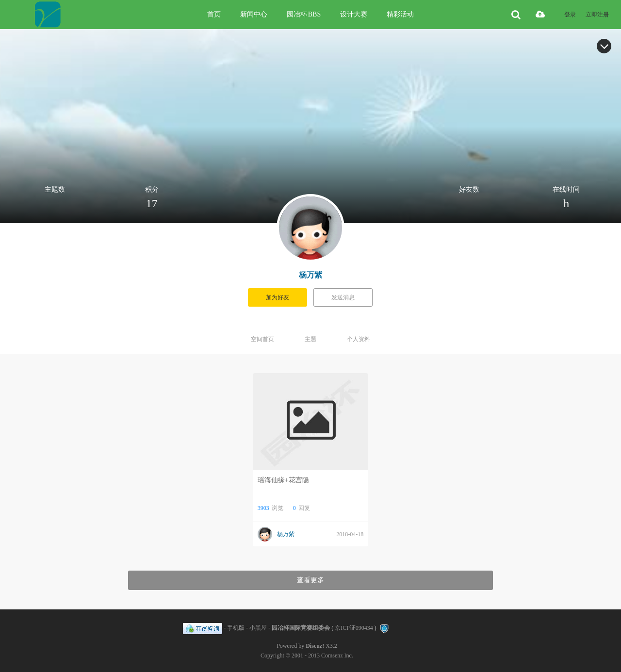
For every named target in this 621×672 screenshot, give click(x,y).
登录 (570, 15)
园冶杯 (304, 14)
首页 (214, 14)
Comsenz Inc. (337, 656)
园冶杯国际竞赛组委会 (301, 628)
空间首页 (262, 339)
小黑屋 (258, 628)
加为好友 (278, 297)
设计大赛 (354, 14)
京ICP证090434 (354, 628)
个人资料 (359, 339)
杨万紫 (310, 275)
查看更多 (310, 580)
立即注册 (597, 15)
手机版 (236, 628)
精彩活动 (400, 14)
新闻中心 (254, 14)
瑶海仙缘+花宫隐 (283, 480)
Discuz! (315, 646)
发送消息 (343, 297)
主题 (310, 339)
